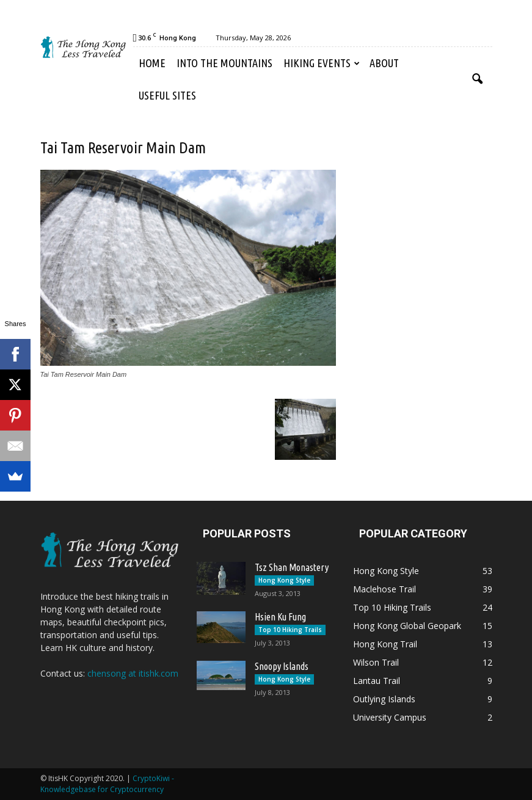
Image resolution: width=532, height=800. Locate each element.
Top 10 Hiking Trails (290, 630)
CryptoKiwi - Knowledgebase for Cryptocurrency (107, 784)
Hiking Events (322, 63)
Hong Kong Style (284, 580)
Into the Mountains (224, 63)
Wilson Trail (376, 662)
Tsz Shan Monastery (292, 567)
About (384, 63)
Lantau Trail (377, 681)
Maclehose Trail (384, 589)
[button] (478, 79)
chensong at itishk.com (133, 673)
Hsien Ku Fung (280, 617)
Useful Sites (167, 95)
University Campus (390, 717)
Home (152, 63)
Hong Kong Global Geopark (407, 626)
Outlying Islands (384, 699)
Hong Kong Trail (385, 644)
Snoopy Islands (282, 666)
